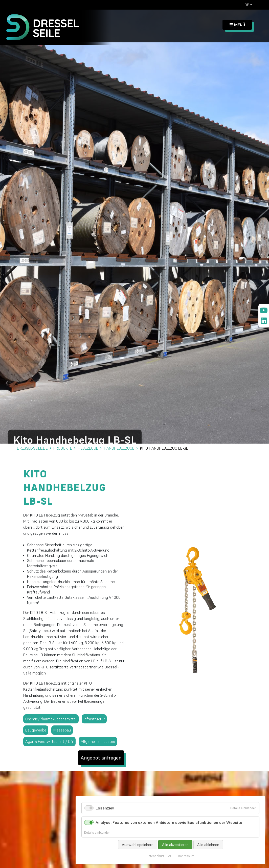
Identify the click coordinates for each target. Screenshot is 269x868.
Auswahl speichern (138, 845)
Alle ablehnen (208, 845)
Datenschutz (155, 856)
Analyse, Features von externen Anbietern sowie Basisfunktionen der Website (169, 822)
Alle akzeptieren (175, 845)
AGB (171, 856)
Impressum (186, 856)
